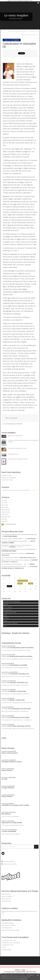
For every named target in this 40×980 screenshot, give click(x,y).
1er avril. (4, 779)
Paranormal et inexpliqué (11, 623)
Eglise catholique (6, 894)
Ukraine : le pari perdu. (18, 691)
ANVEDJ (32, 564)
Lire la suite (35, 490)
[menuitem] (18, 31)
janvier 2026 (5, 507)
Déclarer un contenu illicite (7, 973)
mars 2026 (4, 503)
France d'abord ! (7, 796)
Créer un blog (17, 970)
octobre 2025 (5, 514)
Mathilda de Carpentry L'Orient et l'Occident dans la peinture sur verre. (19, 912)
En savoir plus (23, 978)
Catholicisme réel (6, 899)
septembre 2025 (6, 517)
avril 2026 (4, 500)
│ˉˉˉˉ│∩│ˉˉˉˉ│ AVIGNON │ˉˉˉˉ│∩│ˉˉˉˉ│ (12, 547)
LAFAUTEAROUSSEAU (10, 536)
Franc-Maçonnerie (6, 928)
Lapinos (4, 656)
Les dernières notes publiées (20, 972)
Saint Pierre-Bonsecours (28, 558)
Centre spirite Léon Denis (8, 925)
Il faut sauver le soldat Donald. (12, 823)
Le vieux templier (16, 15)
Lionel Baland (31, 539)
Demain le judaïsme (7, 896)
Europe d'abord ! (7, 770)
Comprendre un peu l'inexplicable (11, 943)
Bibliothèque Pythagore (8, 923)
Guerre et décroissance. (10, 753)
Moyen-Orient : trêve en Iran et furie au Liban (15, 560)
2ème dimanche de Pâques (10, 558)
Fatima (3, 947)
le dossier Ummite (6, 950)
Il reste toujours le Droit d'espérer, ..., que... (14, 564)
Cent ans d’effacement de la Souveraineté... (14, 567)
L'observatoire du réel (7, 945)
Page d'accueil (34, 31)
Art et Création (8, 607)
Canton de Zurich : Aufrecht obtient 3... (13, 539)
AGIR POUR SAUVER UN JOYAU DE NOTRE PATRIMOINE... (19, 535)
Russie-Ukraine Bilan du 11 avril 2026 (13, 553)
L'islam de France (6, 901)
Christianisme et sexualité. (18, 665)
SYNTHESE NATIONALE (9, 551)
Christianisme (8, 610)
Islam (5, 615)
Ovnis (5, 620)
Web (5, 626)
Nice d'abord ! (6, 814)
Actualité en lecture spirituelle (12, 602)
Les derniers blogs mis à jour (9, 972)
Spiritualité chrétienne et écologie (10, 930)
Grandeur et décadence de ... (20, 674)
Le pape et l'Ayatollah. (9, 831)
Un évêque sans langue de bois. (20, 726)
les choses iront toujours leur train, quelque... (15, 541)
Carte (4, 738)
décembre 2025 (6, 510)
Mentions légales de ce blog (17, 973)
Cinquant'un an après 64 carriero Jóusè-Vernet (15, 545)
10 (31, 583)
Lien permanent (12, 418)
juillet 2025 (4, 521)
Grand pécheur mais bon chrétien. (22, 648)
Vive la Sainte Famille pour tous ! (29, 35)
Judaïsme (6, 618)
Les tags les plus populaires (31, 972)
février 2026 (5, 505)
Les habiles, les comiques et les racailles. (16, 805)
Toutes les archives (10, 524)
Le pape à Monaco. (8, 788)
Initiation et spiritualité (10, 612)
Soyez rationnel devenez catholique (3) (18, 31)
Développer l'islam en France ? (12, 762)
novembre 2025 (6, 512)
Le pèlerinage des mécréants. (21, 709)
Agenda (6, 604)
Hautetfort (23, 970)
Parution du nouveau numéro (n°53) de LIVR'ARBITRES (18, 549)
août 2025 (4, 519)
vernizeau (5, 648)
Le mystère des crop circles (9, 940)
